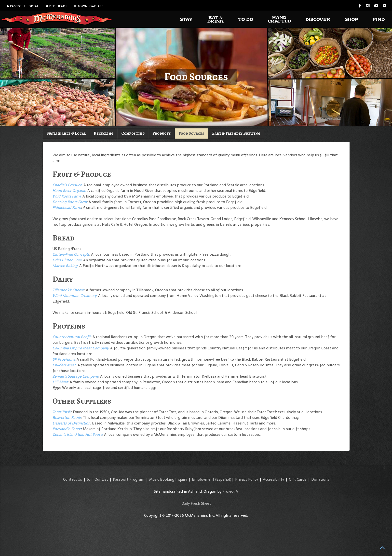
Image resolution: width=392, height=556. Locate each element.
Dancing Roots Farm (70, 202)
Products (162, 133)
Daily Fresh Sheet (196, 503)
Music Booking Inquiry (168, 479)
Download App (89, 6)
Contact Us (73, 479)
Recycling (104, 133)
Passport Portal (23, 6)
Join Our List (97, 479)
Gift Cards (298, 479)
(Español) (223, 479)
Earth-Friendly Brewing (236, 133)
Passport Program (129, 479)
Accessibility (273, 479)
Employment (203, 479)
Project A (230, 491)
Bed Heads (57, 6)
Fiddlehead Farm (67, 207)
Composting (133, 133)
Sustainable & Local (66, 133)
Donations (320, 479)
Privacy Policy (247, 479)
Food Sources (191, 133)
